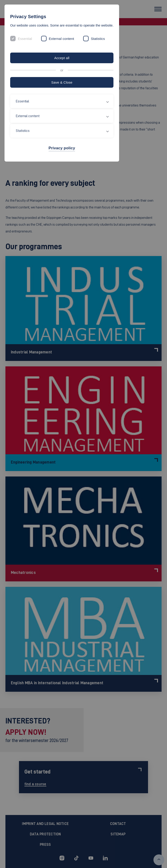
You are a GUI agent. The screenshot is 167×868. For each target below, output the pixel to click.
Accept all (62, 58)
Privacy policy (62, 148)
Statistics (98, 39)
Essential (25, 39)
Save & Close (62, 82)
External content (61, 39)
